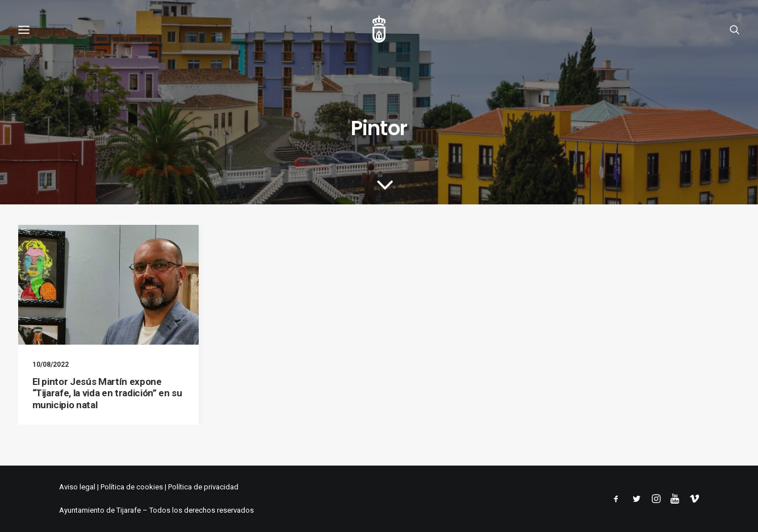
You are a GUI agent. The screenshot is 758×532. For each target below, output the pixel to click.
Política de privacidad (203, 487)
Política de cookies (132, 487)
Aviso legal (77, 487)
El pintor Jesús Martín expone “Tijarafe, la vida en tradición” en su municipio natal (107, 393)
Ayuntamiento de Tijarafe (100, 510)
